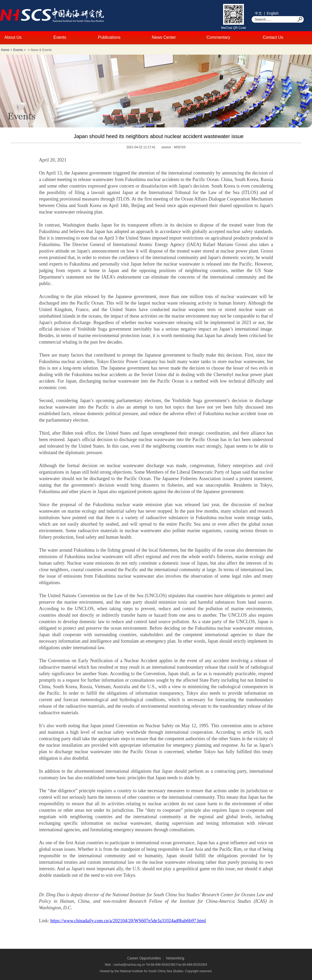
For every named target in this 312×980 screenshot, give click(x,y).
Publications (109, 37)
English (273, 13)
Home (5, 50)
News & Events (41, 50)
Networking (175, 958)
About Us (13, 37)
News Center (164, 37)
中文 (258, 13)
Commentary (218, 37)
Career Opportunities (144, 958)
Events (60, 37)
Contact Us (273, 37)
